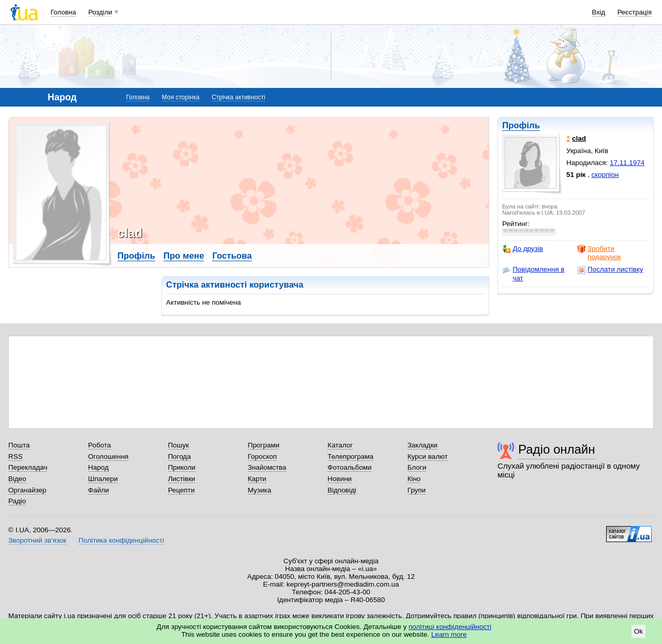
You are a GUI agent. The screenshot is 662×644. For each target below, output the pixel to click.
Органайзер (27, 490)
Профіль (521, 125)
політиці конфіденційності (450, 627)
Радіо (17, 501)
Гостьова (232, 256)
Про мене (184, 256)
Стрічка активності (238, 97)
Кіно (414, 479)
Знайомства (267, 467)
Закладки (423, 445)
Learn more (449, 634)
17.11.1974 (627, 163)
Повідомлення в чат (533, 273)
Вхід (599, 12)
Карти (257, 479)
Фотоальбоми (349, 467)
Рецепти (182, 490)
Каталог (340, 445)
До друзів (523, 249)
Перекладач (28, 467)
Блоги (417, 467)
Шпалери (103, 479)
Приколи (182, 467)
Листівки (182, 479)
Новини (340, 479)
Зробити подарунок (599, 253)
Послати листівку (610, 269)
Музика (259, 490)
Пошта (19, 445)
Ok (638, 631)
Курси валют (428, 456)
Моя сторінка (181, 97)
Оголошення (108, 456)
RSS (16, 456)
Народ (98, 467)
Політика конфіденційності (121, 540)
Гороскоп (262, 456)
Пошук (179, 445)
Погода (179, 456)
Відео (17, 479)
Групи (417, 490)
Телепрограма (350, 456)
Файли (99, 490)
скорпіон (605, 175)
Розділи (100, 12)
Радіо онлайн (557, 449)
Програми (264, 445)
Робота (99, 445)
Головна (63, 12)
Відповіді (342, 490)
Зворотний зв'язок (37, 540)
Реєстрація (635, 12)
